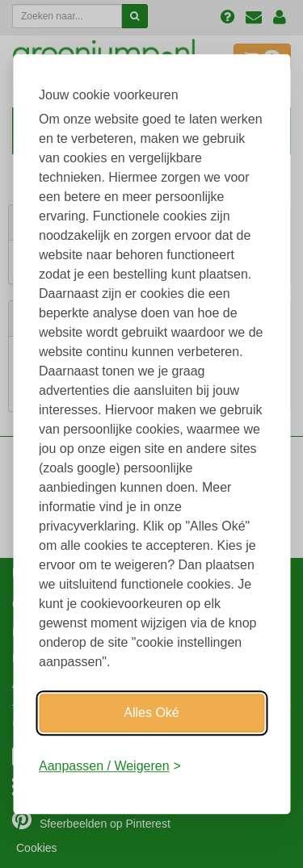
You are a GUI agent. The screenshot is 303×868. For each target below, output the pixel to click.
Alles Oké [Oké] (151, 713)
